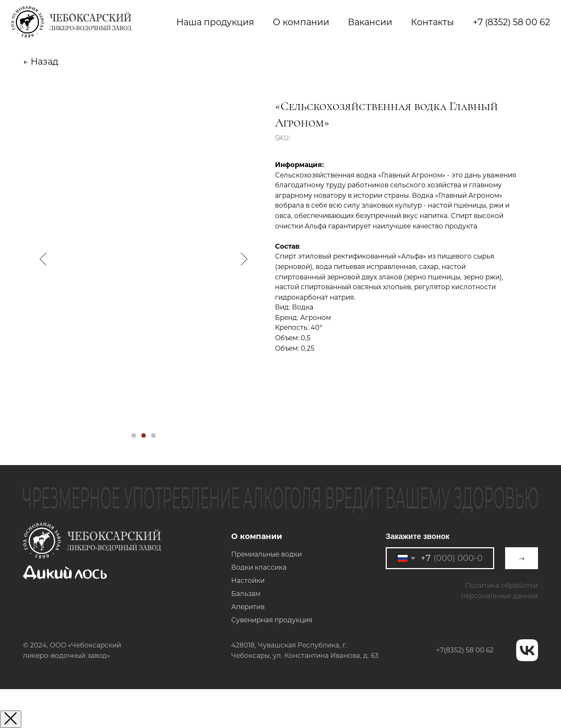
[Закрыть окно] (11, 719)
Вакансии (370, 22)
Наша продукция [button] (215, 22)
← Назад (41, 62)
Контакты (433, 22)
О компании (257, 536)
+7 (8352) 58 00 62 (511, 22)
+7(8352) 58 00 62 (465, 650)
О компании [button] (301, 22)
